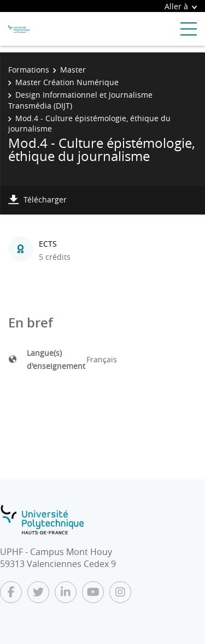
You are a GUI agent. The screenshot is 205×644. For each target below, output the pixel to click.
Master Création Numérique (67, 82)
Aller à (181, 6)
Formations (29, 70)
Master (73, 70)
